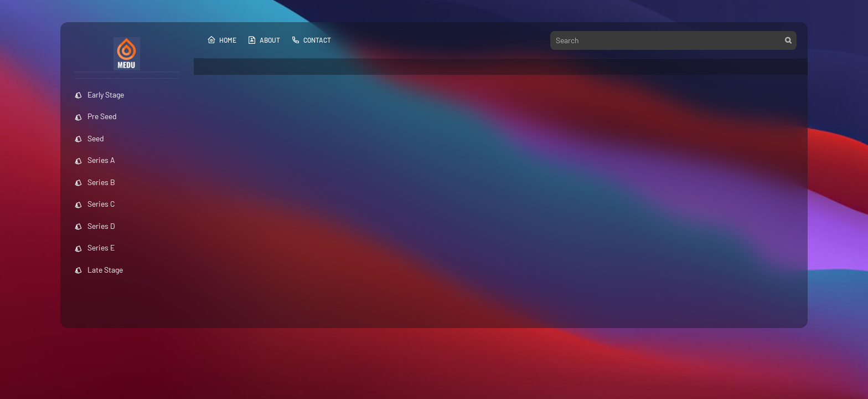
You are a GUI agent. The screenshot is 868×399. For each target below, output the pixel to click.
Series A (95, 160)
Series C (95, 204)
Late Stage (99, 270)
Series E (94, 247)
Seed (89, 138)
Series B (95, 182)
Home (222, 40)
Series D (95, 226)
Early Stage (99, 94)
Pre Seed (95, 116)
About (264, 40)
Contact (311, 40)
